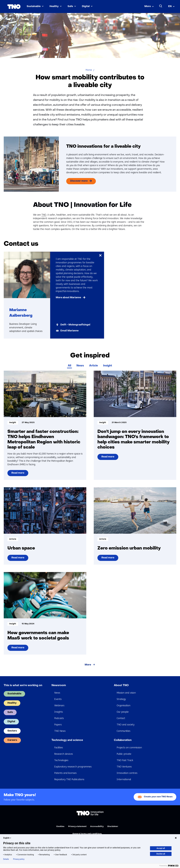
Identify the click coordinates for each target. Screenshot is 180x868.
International (124, 779)
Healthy (54, 6)
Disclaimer (113, 827)
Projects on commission (129, 748)
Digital (86, 6)
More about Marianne (68, 298)
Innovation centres (127, 773)
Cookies (60, 827)
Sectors (12, 731)
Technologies (61, 760)
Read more (19, 474)
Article (94, 366)
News (80, 366)
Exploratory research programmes (73, 767)
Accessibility (97, 827)
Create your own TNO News (158, 797)
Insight (108, 366)
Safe (70, 6)
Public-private (124, 754)
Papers (58, 725)
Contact (121, 718)
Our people (123, 712)
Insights (59, 712)
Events (58, 699)
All (69, 366)
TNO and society (126, 725)
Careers (12, 740)
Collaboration (123, 740)
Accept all (161, 848)
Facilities (59, 748)
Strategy (121, 699)
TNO (44, 215)
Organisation (124, 705)
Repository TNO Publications (69, 779)
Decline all (161, 854)
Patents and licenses (65, 773)
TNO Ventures (124, 767)
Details (6, 859)
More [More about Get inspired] (88, 665)
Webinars (59, 705)
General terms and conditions (87, 834)
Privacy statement (77, 827)
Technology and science (67, 740)
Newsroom (59, 685)
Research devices (64, 754)
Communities (124, 731)
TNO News (60, 731)
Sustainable (34, 6)
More (148, 6)
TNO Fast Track (125, 760)
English (7, 838)
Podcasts (59, 718)
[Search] (161, 6)
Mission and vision (126, 693)
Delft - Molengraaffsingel (75, 325)
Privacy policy (19, 859)
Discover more (79, 181)
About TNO (121, 685)
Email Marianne (69, 331)
